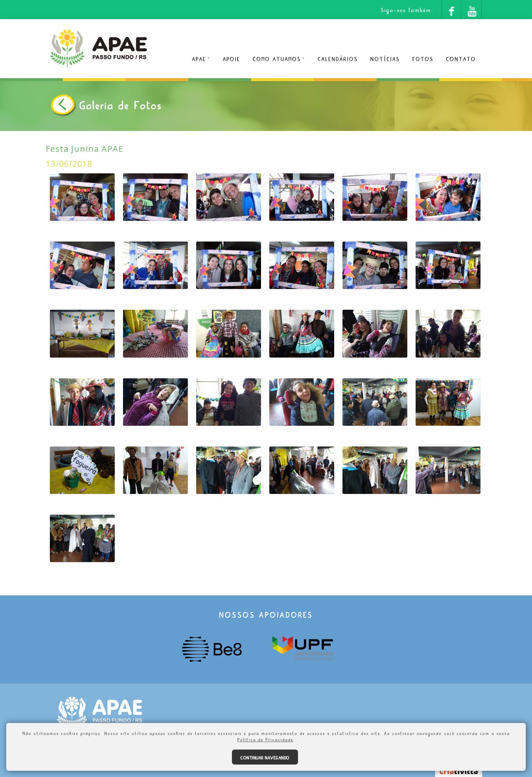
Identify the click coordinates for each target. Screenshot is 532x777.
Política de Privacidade (265, 739)
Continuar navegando (265, 757)
